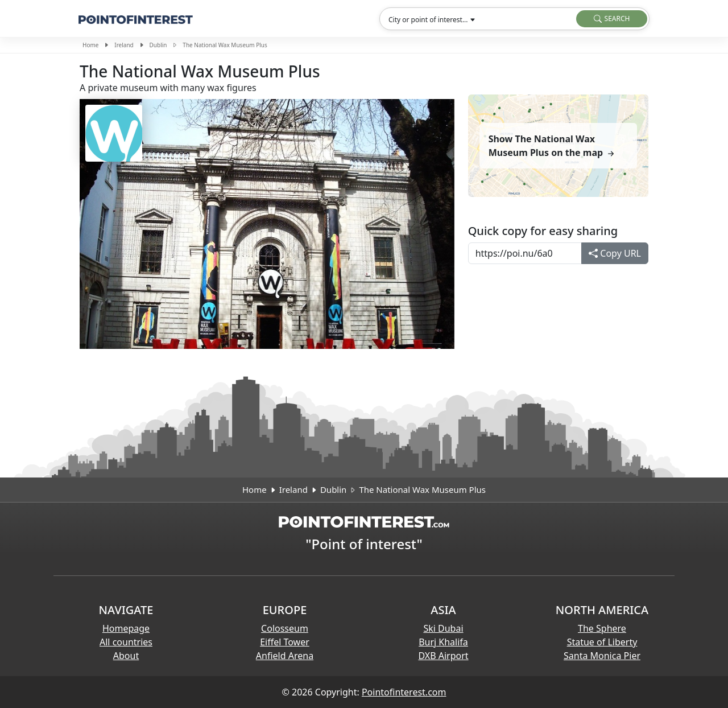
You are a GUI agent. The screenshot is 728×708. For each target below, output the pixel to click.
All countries (126, 642)
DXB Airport (443, 656)
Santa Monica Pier (602, 656)
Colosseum (285, 628)
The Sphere (602, 628)
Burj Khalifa (443, 642)
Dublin (158, 45)
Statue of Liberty (602, 642)
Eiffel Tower (285, 642)
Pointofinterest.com (404, 692)
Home (90, 45)
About (126, 656)
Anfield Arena (285, 656)
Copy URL (615, 253)
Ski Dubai (443, 628)
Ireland (124, 45)
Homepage (126, 628)
